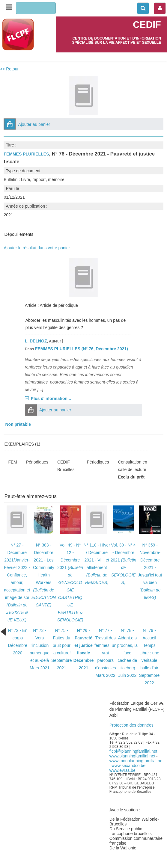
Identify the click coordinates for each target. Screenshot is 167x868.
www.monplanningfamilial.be (136, 761)
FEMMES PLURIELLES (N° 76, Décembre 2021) (82, 349)
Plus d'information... (51, 398)
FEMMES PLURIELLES (26, 154)
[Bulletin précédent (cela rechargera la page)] (3, 631)
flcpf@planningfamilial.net (133, 751)
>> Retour (9, 69)
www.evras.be (122, 770)
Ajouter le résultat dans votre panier (37, 248)
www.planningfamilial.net (132, 756)
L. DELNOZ (36, 341)
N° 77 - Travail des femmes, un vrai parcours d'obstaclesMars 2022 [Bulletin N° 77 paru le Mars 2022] (105, 653)
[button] (10, 124)
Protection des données (131, 725)
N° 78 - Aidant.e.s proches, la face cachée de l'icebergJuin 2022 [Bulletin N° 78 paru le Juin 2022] (127, 653)
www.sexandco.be (128, 766)
